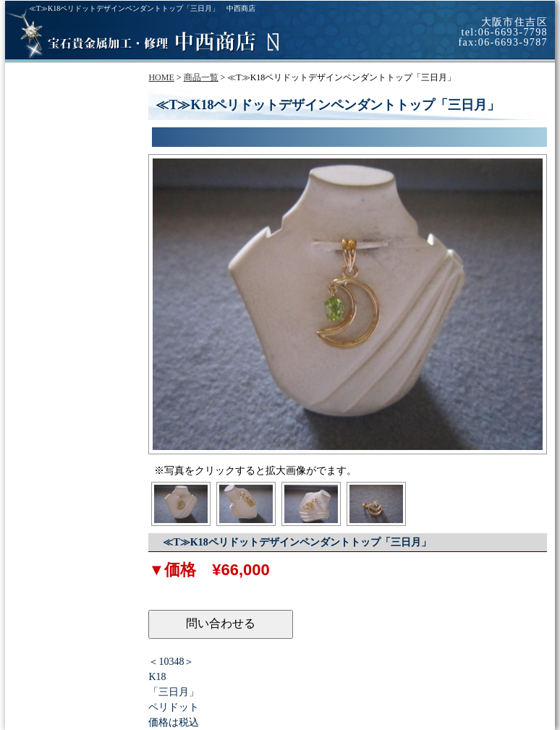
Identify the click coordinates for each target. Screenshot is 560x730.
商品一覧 (201, 77)
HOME (161, 77)
